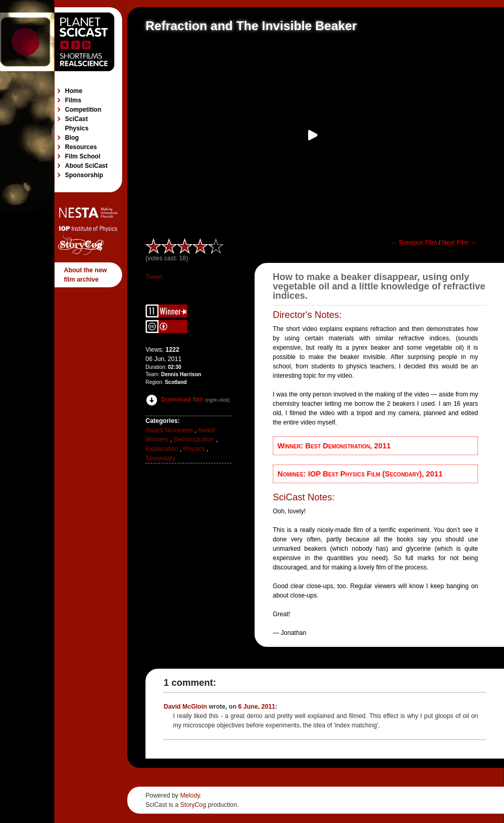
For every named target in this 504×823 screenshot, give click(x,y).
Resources (81, 147)
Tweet (154, 277)
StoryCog (193, 805)
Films (73, 100)
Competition (83, 110)
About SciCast (86, 166)
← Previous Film (414, 243)
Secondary (160, 458)
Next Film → (459, 243)
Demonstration (194, 440)
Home (74, 91)
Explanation (162, 449)
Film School (83, 156)
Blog (72, 138)
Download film (175, 400)
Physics (194, 449)
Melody (190, 795)
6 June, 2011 (256, 707)
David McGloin (185, 707)
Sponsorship (84, 175)
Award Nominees (169, 430)
